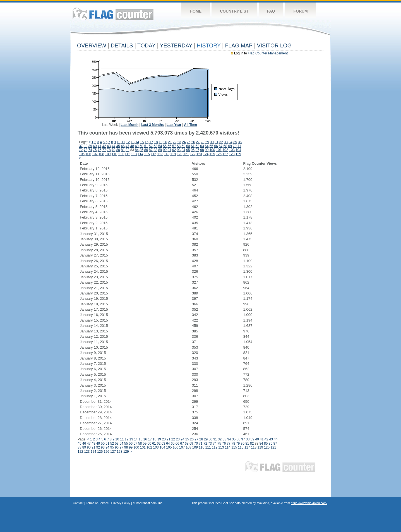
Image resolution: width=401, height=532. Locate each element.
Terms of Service (97, 503)
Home (196, 11)
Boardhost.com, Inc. (150, 503)
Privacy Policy (121, 503)
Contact (78, 503)
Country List (234, 11)
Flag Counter (113, 14)
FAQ (271, 11)
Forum (300, 11)
